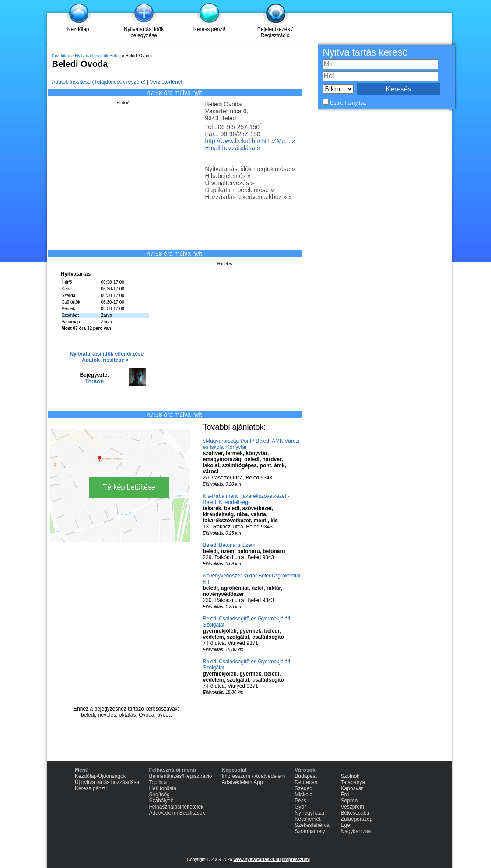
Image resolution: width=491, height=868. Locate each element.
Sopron (349, 801)
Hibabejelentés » (228, 176)
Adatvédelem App (242, 782)
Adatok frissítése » (105, 360)
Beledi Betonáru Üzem (229, 545)
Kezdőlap (78, 29)
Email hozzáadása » (233, 148)
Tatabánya (353, 782)
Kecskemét (307, 819)
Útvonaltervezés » (230, 183)
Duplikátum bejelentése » (240, 190)
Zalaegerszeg (357, 819)
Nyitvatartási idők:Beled (98, 56)
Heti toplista (163, 788)
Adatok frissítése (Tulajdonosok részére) (99, 82)
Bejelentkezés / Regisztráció (275, 32)
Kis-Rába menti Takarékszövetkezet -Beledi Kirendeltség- (246, 499)
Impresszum (296, 859)
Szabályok (161, 801)
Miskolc (303, 794)
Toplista (158, 782)
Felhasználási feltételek (176, 807)
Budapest (306, 776)
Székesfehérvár (313, 825)
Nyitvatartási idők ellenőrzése (107, 354)
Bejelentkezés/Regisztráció (180, 776)
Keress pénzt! (209, 29)
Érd (345, 794)
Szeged (303, 788)
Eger (346, 825)
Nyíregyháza (309, 813)
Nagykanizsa (356, 831)
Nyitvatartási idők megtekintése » (250, 169)
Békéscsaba (355, 813)
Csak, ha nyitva (348, 103)
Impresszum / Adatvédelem (254, 776)
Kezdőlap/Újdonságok (100, 776)
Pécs (300, 801)
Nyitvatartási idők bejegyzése (144, 32)
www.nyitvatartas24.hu (257, 859)
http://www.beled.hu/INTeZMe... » (250, 141)
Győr (300, 807)
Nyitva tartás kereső (365, 52)
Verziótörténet (166, 82)
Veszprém (352, 807)
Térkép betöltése (129, 487)
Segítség (159, 794)
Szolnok (350, 776)
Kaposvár (352, 788)
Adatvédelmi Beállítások (177, 813)
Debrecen (306, 782)
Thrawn (94, 381)
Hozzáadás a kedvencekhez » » (249, 197)
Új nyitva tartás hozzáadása (107, 782)
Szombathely (310, 831)
